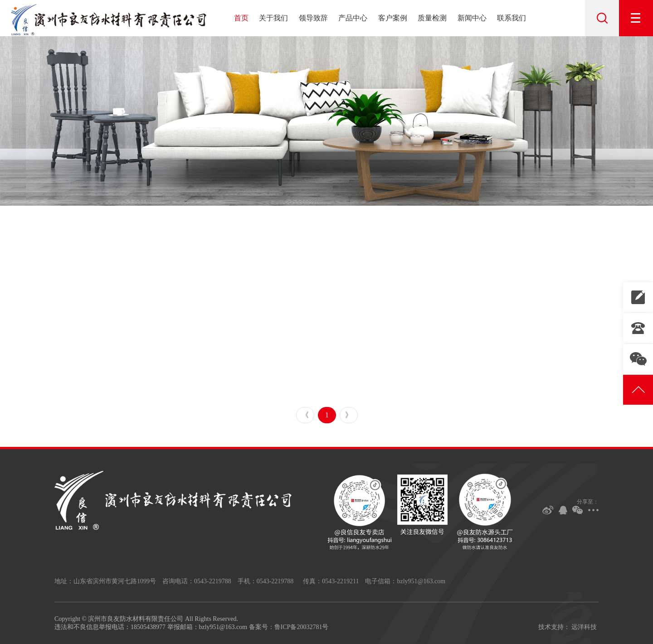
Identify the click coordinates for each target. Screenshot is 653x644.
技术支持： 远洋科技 (568, 627)
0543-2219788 (638, 328)
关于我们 (273, 18)
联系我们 (512, 18)
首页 (241, 18)
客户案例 (393, 18)
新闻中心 (472, 18)
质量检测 (432, 18)
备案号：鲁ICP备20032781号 (289, 627)
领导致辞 (313, 18)
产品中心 (353, 18)
